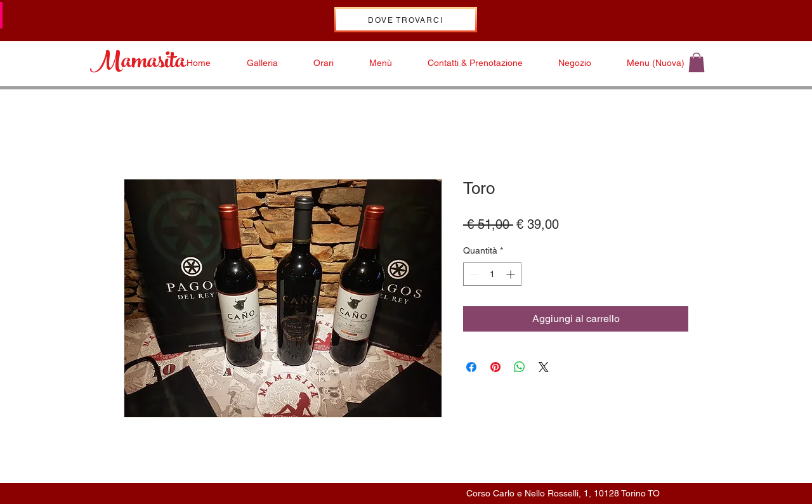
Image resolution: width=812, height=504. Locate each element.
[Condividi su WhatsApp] (520, 367)
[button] (697, 62)
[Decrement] (473, 274)
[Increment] (512, 274)
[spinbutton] (492, 274)
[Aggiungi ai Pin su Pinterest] (495, 367)
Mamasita (138, 63)
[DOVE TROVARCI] (406, 20)
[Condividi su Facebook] (471, 367)
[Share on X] (544, 367)
